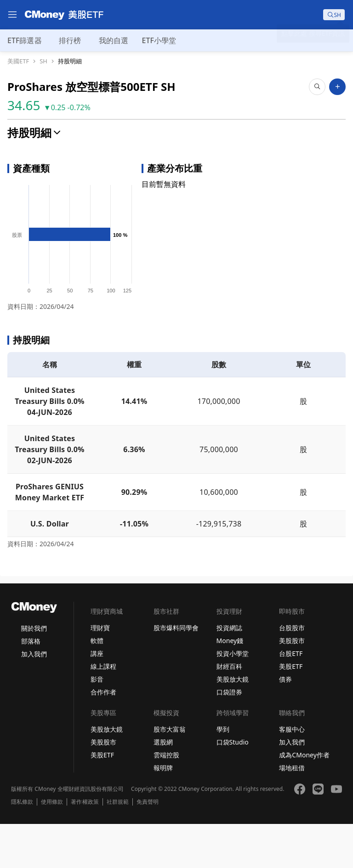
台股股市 (292, 672)
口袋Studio (233, 786)
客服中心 (292, 773)
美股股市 (292, 685)
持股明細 (70, 61)
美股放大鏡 (233, 723)
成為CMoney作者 (304, 799)
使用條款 (52, 846)
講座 (97, 697)
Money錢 (230, 685)
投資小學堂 (233, 697)
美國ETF (18, 61)
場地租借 (292, 812)
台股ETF (291, 697)
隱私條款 (22, 846)
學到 (223, 773)
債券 (285, 723)
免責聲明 (148, 846)
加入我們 (34, 698)
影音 (97, 723)
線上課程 (103, 710)
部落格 (31, 685)
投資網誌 (229, 672)
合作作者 (103, 736)
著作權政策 (85, 846)
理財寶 (100, 672)
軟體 (97, 685)
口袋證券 (229, 736)
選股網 (163, 786)
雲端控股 (166, 799)
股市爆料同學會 (176, 672)
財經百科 (229, 710)
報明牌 (163, 812)
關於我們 (34, 672)
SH (43, 61)
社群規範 (118, 846)
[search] (334, 15)
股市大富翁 (170, 773)
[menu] (12, 15)
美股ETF (291, 710)
